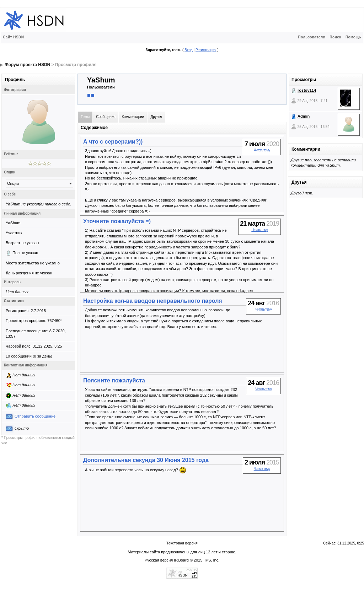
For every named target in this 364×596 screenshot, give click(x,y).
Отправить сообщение (35, 416)
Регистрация (206, 50)
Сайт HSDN (14, 37)
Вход (189, 50)
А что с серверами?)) (113, 142)
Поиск (335, 37)
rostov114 (307, 90)
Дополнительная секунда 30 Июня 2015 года (146, 460)
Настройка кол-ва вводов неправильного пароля (153, 301)
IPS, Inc (212, 560)
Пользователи (312, 37)
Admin (304, 116)
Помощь (353, 37)
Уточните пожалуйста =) (117, 221)
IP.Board (181, 560)
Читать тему (262, 150)
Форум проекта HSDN (27, 65)
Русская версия (159, 560)
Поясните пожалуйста (114, 380)
